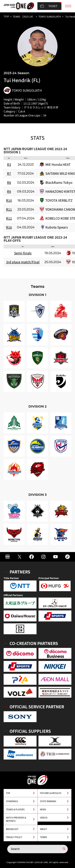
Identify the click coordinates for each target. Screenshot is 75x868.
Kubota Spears (57, 227)
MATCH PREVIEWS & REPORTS (16, 819)
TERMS (44, 837)
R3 (9, 164)
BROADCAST (12, 829)
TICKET (49, 6)
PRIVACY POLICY (14, 837)
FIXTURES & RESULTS (51, 793)
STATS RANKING (48, 801)
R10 (9, 200)
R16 (9, 227)
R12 (9, 218)
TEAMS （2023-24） (24, 16)
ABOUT (44, 829)
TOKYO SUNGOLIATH (50, 16)
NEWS (43, 809)
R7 (9, 173)
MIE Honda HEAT (58, 165)
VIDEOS (44, 817)
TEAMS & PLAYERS (15, 809)
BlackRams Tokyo (59, 183)
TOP (6, 16)
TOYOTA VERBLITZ (59, 200)
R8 (9, 182)
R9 (9, 191)
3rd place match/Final (23, 262)
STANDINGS (12, 801)
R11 (9, 209)
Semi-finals (23, 253)
